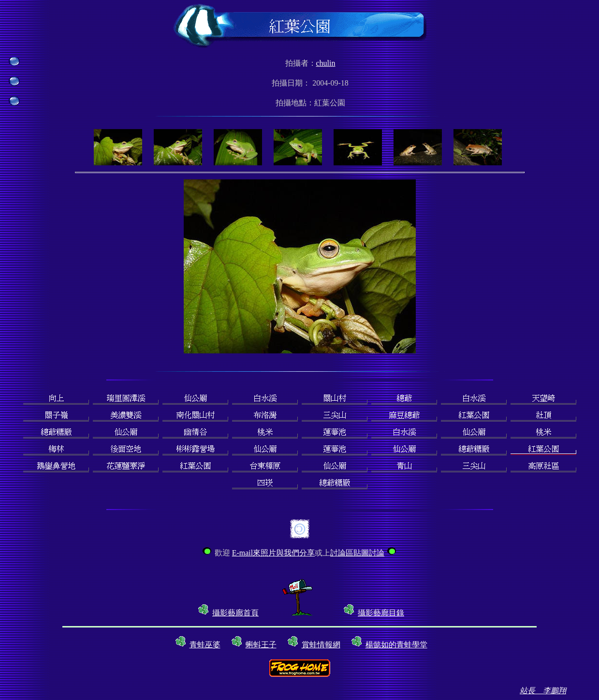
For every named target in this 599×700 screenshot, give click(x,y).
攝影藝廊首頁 (235, 613)
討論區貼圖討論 (357, 553)
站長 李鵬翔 (543, 691)
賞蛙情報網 (321, 645)
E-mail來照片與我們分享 (274, 553)
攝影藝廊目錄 (381, 613)
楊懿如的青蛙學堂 (396, 645)
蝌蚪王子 (261, 645)
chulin (326, 63)
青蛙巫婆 (205, 645)
